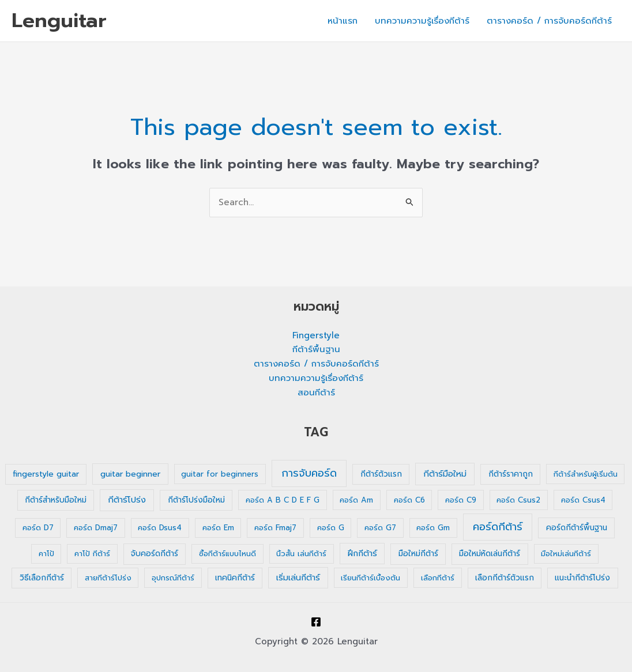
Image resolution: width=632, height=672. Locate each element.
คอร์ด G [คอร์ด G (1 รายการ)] (331, 528)
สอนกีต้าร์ (316, 392)
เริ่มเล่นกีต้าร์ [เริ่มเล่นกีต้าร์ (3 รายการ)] (298, 578)
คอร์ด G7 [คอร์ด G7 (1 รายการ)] (380, 528)
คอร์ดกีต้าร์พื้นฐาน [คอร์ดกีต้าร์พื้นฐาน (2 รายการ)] (577, 528)
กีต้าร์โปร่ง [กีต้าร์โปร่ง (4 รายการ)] (127, 500)
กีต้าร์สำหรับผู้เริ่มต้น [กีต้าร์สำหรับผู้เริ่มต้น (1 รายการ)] (586, 474)
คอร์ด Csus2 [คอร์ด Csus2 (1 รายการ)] (518, 500)
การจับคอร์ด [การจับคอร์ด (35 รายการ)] (309, 473)
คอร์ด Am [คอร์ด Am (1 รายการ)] (356, 500)
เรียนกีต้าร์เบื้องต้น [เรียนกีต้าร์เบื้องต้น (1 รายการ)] (370, 578)
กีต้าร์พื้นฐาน (316, 349)
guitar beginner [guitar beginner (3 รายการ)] (130, 474)
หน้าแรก (343, 21)
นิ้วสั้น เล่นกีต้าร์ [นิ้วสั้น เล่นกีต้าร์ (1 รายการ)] (301, 554)
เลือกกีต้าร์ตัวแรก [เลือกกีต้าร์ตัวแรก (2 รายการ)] (505, 578)
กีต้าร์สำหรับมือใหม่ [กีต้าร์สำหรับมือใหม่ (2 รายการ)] (56, 500)
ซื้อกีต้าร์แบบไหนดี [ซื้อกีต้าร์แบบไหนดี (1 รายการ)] (227, 554)
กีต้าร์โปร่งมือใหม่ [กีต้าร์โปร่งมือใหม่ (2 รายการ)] (196, 500)
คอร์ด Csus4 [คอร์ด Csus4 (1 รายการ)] (583, 500)
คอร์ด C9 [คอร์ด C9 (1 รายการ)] (461, 500)
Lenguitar (59, 20)
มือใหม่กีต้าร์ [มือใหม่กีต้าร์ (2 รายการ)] (418, 554)
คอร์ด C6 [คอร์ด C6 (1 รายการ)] (409, 500)
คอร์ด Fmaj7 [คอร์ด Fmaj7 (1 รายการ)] (275, 528)
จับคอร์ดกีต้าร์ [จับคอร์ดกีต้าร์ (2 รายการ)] (155, 554)
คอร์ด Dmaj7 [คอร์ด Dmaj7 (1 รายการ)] (96, 528)
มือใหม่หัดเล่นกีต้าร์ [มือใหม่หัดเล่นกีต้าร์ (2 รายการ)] (490, 554)
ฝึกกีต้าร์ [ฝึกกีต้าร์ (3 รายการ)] (362, 554)
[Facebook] (316, 622)
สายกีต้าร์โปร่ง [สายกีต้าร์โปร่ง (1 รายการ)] (108, 578)
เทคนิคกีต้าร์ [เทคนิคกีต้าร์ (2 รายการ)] (235, 578)
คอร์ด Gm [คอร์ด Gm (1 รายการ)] (433, 528)
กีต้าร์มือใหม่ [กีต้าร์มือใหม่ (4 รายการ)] (445, 474)
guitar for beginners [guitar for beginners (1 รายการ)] (220, 474)
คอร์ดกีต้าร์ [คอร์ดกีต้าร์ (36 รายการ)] (498, 527)
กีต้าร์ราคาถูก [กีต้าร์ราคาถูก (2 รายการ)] (511, 474)
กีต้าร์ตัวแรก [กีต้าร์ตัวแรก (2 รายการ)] (381, 474)
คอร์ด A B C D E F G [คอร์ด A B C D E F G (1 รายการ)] (283, 500)
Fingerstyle (316, 335)
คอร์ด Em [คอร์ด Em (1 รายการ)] (218, 528)
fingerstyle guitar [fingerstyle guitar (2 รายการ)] (46, 474)
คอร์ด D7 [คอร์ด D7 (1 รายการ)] (38, 528)
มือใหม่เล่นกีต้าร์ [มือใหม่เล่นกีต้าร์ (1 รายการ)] (566, 554)
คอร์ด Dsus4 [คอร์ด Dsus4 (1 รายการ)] (160, 528)
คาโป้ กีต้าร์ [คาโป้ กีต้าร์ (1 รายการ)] (92, 554)
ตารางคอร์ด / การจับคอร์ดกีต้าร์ (549, 21)
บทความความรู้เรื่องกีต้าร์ (422, 21)
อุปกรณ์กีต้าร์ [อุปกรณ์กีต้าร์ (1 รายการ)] (173, 578)
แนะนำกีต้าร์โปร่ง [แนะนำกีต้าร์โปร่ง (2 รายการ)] (582, 578)
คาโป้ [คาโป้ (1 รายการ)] (46, 554)
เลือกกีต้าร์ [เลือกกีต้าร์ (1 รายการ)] (438, 578)
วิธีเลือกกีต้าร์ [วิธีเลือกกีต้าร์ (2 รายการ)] (42, 578)
